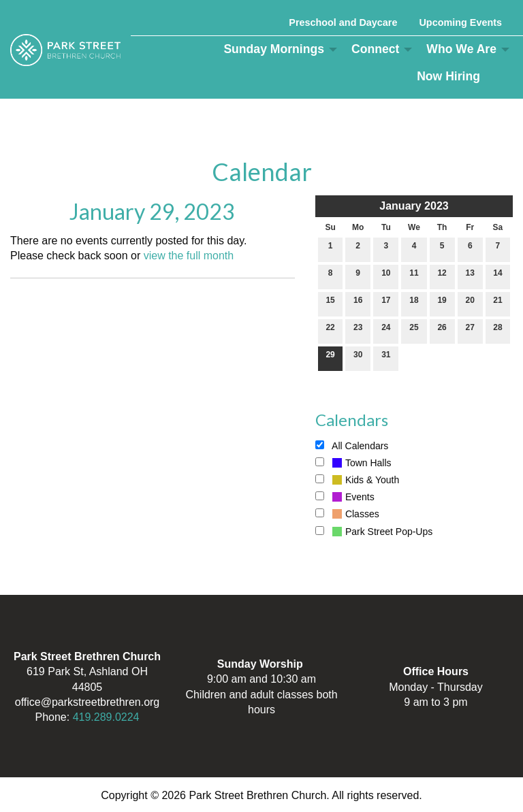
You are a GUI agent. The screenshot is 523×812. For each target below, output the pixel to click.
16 (358, 303)
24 (386, 330)
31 (386, 358)
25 (414, 330)
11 (414, 276)
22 (330, 330)
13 (470, 276)
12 (442, 276)
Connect (375, 49)
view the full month (189, 256)
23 (358, 330)
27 (470, 330)
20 (470, 303)
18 (414, 303)
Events (345, 497)
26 (442, 330)
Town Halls (353, 463)
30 (358, 358)
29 (330, 358)
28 (497, 330)
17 (386, 303)
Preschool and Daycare (343, 22)
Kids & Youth (357, 480)
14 (497, 276)
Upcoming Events (460, 22)
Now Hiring (448, 76)
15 (330, 303)
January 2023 (414, 206)
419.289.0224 (106, 717)
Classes (347, 514)
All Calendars (352, 446)
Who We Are (461, 49)
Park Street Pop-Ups (374, 532)
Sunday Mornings (274, 49)
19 (442, 303)
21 (497, 303)
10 (386, 276)
